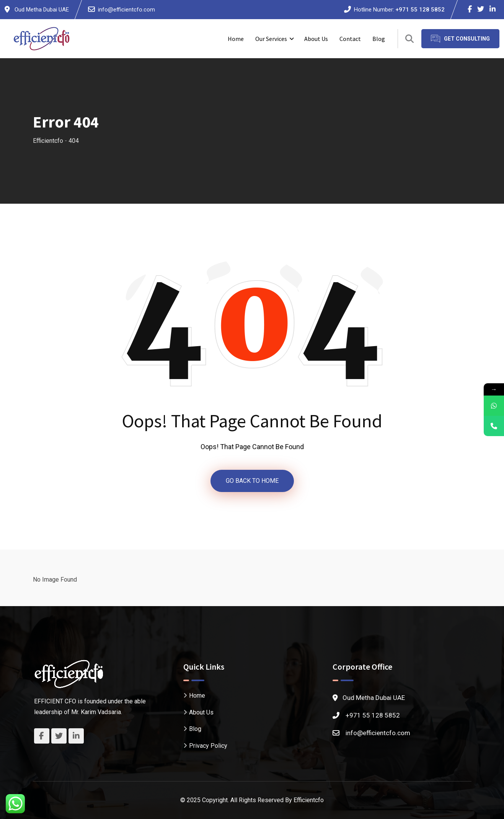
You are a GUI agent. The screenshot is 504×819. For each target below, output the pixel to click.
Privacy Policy (208, 746)
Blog (379, 39)
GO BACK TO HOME (252, 481)
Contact (350, 39)
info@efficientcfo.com (126, 10)
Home (236, 39)
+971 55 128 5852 (420, 10)
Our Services (271, 39)
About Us (316, 39)
